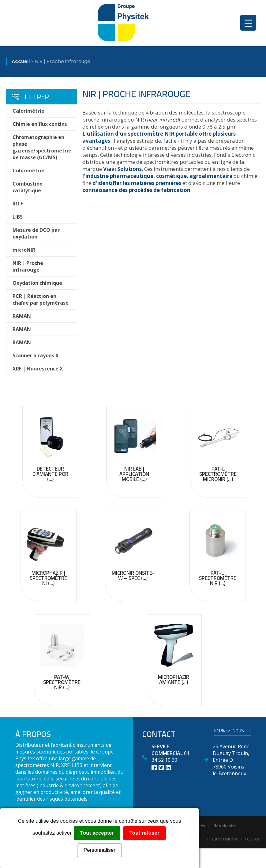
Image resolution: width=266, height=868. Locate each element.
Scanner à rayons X (36, 355)
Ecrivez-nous (229, 732)
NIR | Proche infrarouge (28, 266)
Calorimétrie (28, 111)
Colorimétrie (28, 171)
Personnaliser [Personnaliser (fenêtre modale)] (99, 850)
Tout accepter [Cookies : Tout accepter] (97, 833)
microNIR (24, 250)
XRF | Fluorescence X (38, 369)
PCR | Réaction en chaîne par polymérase (41, 299)
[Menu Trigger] (248, 23)
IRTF (18, 204)
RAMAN (22, 316)
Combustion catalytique (28, 187)
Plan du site (225, 826)
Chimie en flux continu (40, 124)
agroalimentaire (211, 176)
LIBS (18, 217)
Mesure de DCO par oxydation (36, 233)
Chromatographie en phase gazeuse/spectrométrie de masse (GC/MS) (42, 147)
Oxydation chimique (37, 283)
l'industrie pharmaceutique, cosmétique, (135, 176)
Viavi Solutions (122, 169)
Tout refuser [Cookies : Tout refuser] (144, 833)
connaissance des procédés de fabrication (136, 190)
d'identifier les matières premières (137, 183)
